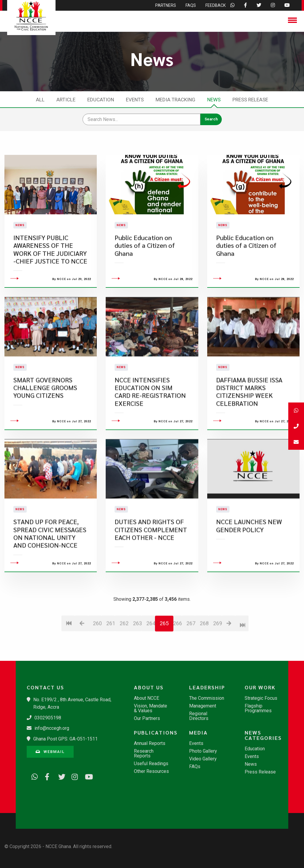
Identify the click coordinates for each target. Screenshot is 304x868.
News (214, 100)
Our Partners (147, 718)
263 (137, 657)
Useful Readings (151, 764)
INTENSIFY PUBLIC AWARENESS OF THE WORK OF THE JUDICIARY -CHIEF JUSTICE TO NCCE (50, 266)
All (40, 100)
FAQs (195, 767)
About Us (149, 687)
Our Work (260, 687)
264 (151, 657)
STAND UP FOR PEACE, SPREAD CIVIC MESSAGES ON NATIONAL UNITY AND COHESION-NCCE (50, 567)
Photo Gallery (203, 751)
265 (164, 657)
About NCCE (147, 698)
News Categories (263, 735)
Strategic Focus (261, 698)
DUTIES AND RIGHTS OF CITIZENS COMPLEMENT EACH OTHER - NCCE (151, 564)
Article (66, 100)
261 (111, 657)
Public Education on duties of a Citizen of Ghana (145, 262)
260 (97, 657)
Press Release (250, 100)
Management (203, 706)
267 (191, 657)
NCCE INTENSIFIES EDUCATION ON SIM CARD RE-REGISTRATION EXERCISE (150, 425)
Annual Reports (150, 743)
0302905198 (48, 718)
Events (135, 100)
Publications (155, 732)
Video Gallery (203, 759)
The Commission (207, 698)
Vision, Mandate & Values (151, 708)
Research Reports (144, 754)
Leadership (207, 687)
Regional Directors (199, 716)
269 (217, 657)
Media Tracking (175, 100)
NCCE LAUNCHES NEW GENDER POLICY (249, 560)
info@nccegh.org (52, 728)
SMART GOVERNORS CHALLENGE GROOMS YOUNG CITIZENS (45, 422)
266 (177, 657)
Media (198, 732)
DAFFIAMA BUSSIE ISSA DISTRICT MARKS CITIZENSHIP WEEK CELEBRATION (249, 425)
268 (204, 657)
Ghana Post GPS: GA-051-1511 (65, 739)
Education (101, 100)
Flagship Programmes (258, 708)
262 (124, 657)
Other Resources (151, 771)
